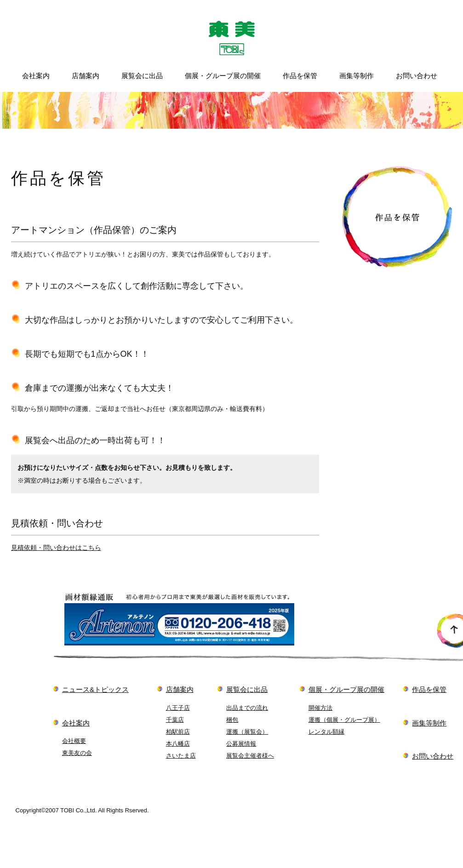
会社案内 (36, 76)
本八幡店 (178, 744)
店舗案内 (86, 76)
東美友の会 (77, 753)
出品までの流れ (247, 708)
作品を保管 (300, 76)
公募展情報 (241, 744)
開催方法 (320, 708)
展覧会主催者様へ (250, 756)
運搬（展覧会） (247, 732)
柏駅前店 (178, 732)
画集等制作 (357, 76)
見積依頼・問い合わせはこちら (56, 548)
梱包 (232, 720)
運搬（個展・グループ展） (344, 720)
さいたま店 (181, 756)
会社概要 (74, 741)
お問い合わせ (417, 76)
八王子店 (178, 708)
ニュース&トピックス (95, 689)
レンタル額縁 (326, 732)
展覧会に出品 (142, 76)
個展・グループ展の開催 (223, 76)
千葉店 (175, 720)
